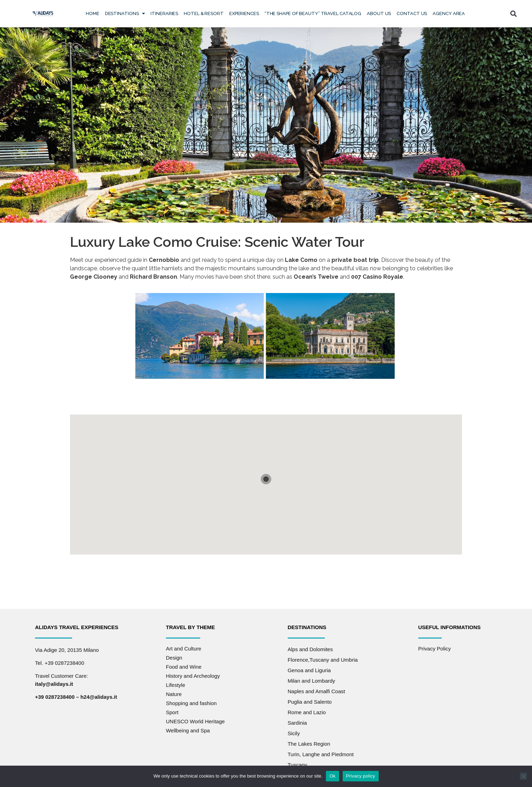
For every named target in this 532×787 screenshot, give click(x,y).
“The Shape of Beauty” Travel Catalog (313, 13)
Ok (332, 776)
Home (93, 13)
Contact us (412, 13)
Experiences (244, 13)
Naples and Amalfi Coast (316, 691)
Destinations (125, 13)
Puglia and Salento (310, 702)
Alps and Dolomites (310, 649)
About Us (379, 13)
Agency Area (449, 13)
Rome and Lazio (307, 712)
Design (174, 658)
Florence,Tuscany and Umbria (323, 660)
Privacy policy (361, 776)
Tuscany (297, 765)
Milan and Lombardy (311, 681)
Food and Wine (184, 667)
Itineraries (164, 13)
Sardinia (297, 723)
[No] (523, 776)
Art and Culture (184, 649)
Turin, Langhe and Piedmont (321, 754)
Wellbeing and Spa (188, 730)
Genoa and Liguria (309, 670)
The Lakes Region (309, 744)
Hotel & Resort (204, 13)
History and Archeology (193, 676)
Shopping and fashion (191, 703)
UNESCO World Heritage (195, 721)
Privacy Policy (435, 649)
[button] (514, 13)
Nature (174, 694)
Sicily (294, 733)
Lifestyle (176, 685)
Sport (172, 712)
